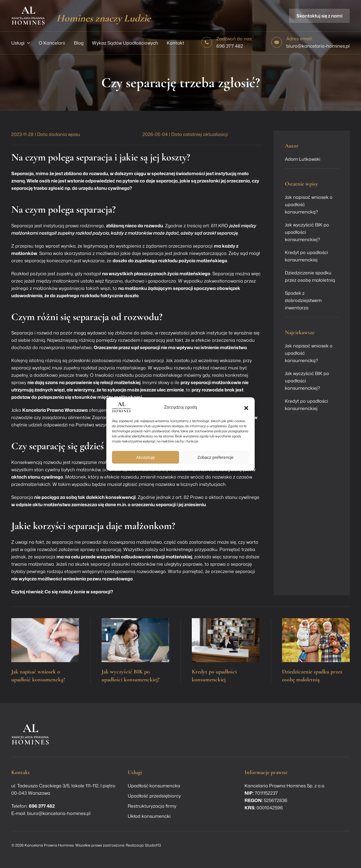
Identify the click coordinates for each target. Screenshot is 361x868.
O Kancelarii (52, 43)
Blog (79, 43)
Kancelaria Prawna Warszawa (55, 410)
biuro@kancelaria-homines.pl (318, 46)
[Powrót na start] (28, 16)
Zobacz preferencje (215, 457)
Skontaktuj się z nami (319, 16)
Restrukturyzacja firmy (152, 806)
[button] (246, 407)
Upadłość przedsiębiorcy (154, 796)
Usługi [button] (21, 43)
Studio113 (153, 845)
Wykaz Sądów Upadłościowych (125, 43)
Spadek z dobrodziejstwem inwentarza (303, 300)
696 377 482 (230, 46)
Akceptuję (146, 457)
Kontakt (175, 43)
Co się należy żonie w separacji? (79, 592)
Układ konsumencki (149, 816)
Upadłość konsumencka (154, 786)
